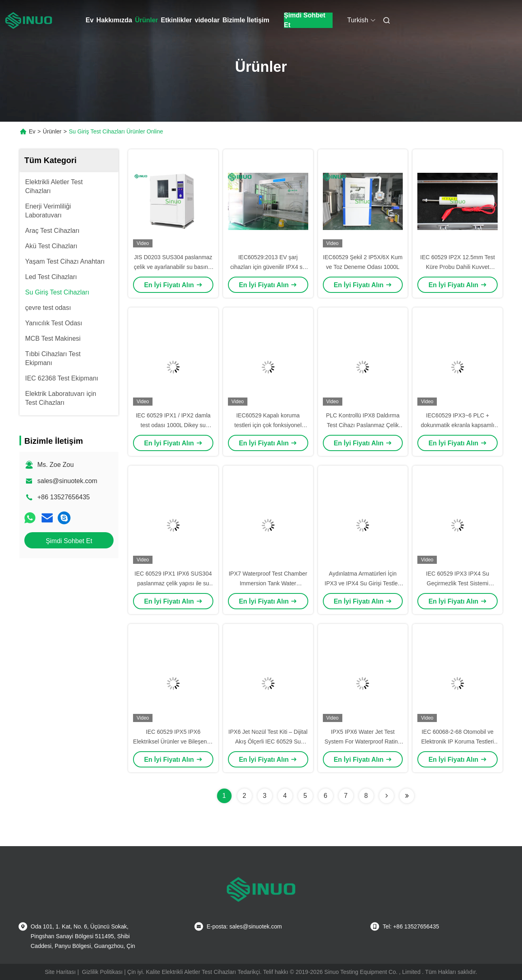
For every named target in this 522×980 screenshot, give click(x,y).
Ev (90, 20)
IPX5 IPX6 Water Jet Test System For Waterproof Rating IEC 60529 (363, 741)
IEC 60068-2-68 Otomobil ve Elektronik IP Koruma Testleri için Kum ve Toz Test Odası (458, 741)
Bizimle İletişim (246, 20)
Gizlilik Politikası (102, 972)
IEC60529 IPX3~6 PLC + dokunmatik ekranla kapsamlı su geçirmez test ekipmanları (457, 425)
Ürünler (147, 20)
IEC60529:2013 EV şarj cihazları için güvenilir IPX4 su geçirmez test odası (268, 267)
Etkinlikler (176, 20)
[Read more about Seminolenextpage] (387, 796)
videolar (207, 20)
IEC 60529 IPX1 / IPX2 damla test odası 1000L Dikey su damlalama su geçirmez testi (173, 425)
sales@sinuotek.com (67, 481)
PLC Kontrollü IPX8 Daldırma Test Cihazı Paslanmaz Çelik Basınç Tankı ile (363, 425)
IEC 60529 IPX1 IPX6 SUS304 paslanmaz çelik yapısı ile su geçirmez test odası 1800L (173, 583)
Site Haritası (60, 972)
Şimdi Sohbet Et (305, 20)
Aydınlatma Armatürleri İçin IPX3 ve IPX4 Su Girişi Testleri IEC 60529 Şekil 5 (363, 583)
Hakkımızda (114, 20)
